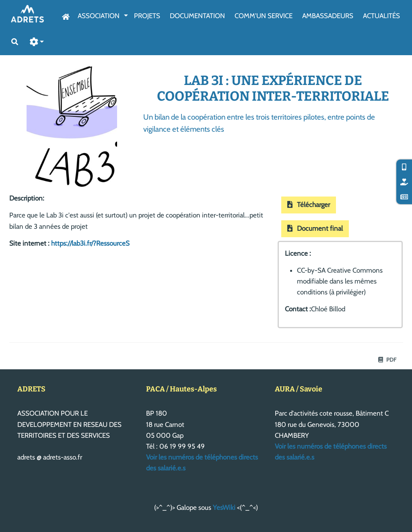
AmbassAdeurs (328, 16)
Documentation (197, 16)
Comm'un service (264, 16)
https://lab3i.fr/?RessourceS (90, 243)
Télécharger (309, 205)
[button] (37, 42)
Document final (315, 228)
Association (99, 16)
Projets (147, 16)
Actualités (381, 16)
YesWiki (224, 507)
